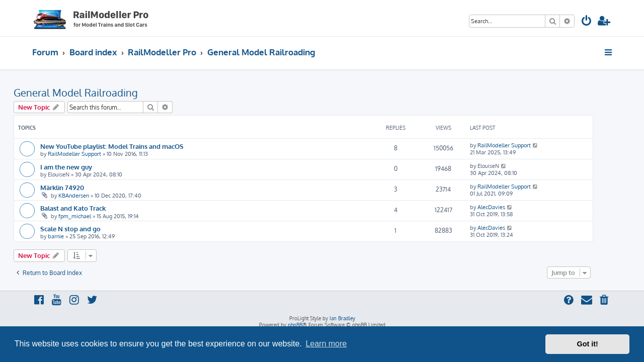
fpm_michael (93, 216)
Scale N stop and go (89, 229)
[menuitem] (587, 22)
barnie (74, 236)
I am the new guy (85, 167)
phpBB (295, 325)
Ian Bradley (342, 318)
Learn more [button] (326, 344)
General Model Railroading (94, 93)
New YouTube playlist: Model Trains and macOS (131, 146)
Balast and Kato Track (92, 208)
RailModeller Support (93, 154)
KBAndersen (92, 196)
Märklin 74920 (81, 187)
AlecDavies (510, 207)
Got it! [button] (588, 344)
